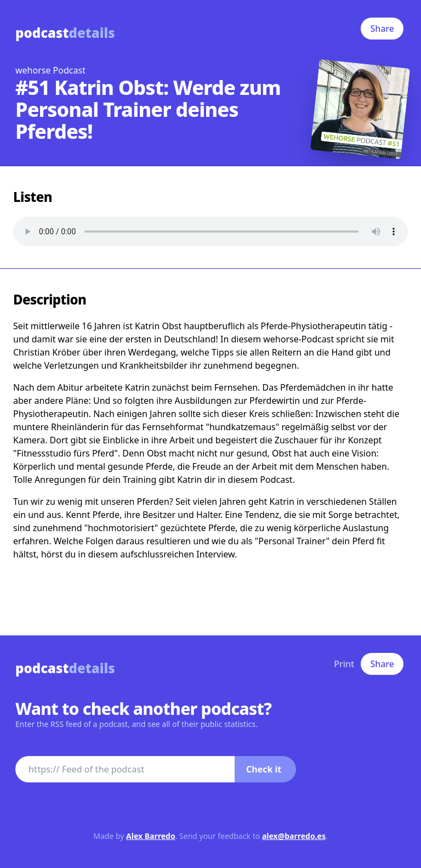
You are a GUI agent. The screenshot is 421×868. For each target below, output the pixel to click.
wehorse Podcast (50, 70)
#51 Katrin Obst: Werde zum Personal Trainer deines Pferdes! (148, 109)
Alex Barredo (151, 836)
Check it (264, 769)
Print (344, 664)
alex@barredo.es (294, 836)
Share (382, 29)
